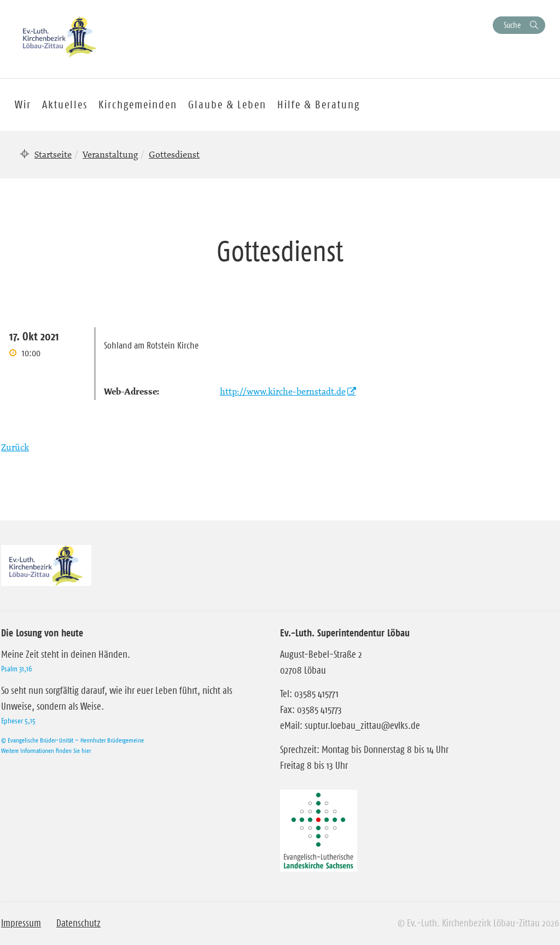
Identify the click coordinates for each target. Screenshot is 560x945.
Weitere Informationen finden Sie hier (46, 750)
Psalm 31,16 (16, 669)
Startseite (53, 154)
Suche (512, 25)
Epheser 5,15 (18, 721)
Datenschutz (78, 923)
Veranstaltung (110, 154)
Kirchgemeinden (138, 105)
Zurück (15, 447)
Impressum (21, 923)
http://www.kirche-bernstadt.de (283, 391)
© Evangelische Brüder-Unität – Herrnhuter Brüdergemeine (72, 740)
